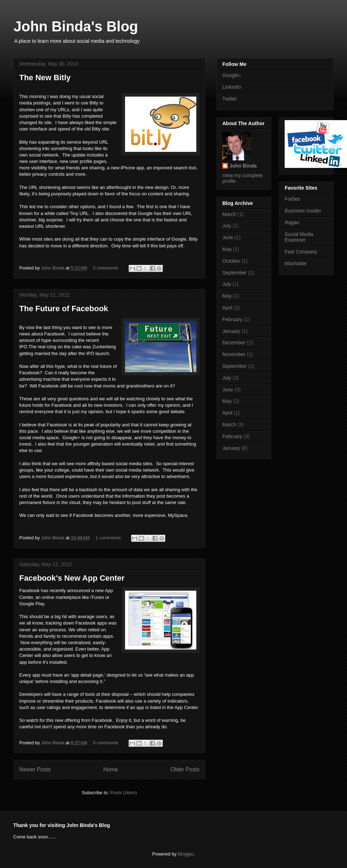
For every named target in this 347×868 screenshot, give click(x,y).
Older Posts (185, 769)
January (231, 331)
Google (145, 213)
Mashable (296, 263)
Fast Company (301, 252)
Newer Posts (35, 769)
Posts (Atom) (123, 793)
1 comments (108, 538)
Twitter (230, 99)
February (232, 319)
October (231, 261)
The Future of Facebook (64, 309)
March (229, 214)
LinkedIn (232, 87)
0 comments (106, 268)
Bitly (94, 103)
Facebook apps (91, 623)
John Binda (53, 268)
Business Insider (303, 211)
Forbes (292, 199)
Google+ (71, 438)
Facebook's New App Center (72, 578)
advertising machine (40, 379)
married (42, 353)
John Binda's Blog (76, 26)
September (234, 273)
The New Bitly (45, 78)
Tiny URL (79, 213)
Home (111, 769)
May (227, 249)
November (234, 354)
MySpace (177, 515)
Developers (32, 694)
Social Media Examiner (299, 237)
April (227, 308)
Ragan (292, 222)
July (227, 226)
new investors (107, 405)
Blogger (186, 854)
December (234, 343)
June (228, 237)
